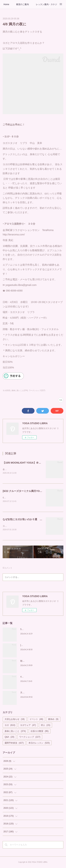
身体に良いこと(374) (20, 390)
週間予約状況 (14, 744)
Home (6, 4)
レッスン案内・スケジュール (46, 4)
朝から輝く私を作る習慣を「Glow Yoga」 (40, 662)
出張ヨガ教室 (40, 732)
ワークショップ (30, 738)
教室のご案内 (23, 4)
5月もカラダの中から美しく (34, 630)
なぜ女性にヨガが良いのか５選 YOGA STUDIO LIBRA (34, 520)
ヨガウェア (28, 726)
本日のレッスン (39, 744)
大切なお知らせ (15, 720)
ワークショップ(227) (37, 390)
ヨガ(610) (6, 390)
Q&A (9, 738)
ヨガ (10, 726)
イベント (36, 720)
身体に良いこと (15, 732)
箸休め (53, 720)
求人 (45, 726)
